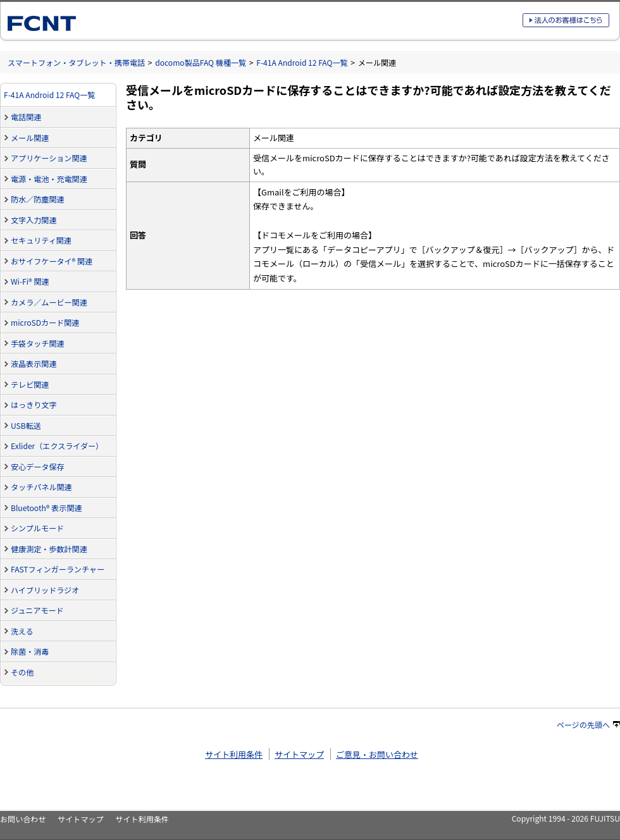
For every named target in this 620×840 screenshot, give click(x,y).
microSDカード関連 (45, 322)
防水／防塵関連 (38, 199)
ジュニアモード (37, 610)
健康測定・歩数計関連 (49, 549)
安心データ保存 (38, 466)
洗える (22, 631)
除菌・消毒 (30, 651)
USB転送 (26, 425)
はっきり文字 (34, 405)
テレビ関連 (30, 384)
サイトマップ (299, 754)
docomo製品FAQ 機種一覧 (201, 62)
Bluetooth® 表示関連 (46, 508)
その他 (22, 672)
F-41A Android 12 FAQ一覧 (302, 62)
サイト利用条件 (234, 754)
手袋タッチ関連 (38, 343)
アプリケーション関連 (49, 158)
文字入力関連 (34, 220)
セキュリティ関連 (41, 240)
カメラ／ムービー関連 (49, 302)
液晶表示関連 (34, 363)
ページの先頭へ (588, 725)
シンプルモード (37, 528)
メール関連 (30, 138)
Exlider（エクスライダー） (57, 446)
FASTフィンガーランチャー (58, 569)
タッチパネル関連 (41, 487)
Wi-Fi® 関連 (30, 281)
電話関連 (26, 117)
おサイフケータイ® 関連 (52, 261)
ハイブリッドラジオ (45, 590)
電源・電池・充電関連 (49, 179)
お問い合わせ (23, 819)
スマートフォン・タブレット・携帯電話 (76, 62)
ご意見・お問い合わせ (377, 754)
